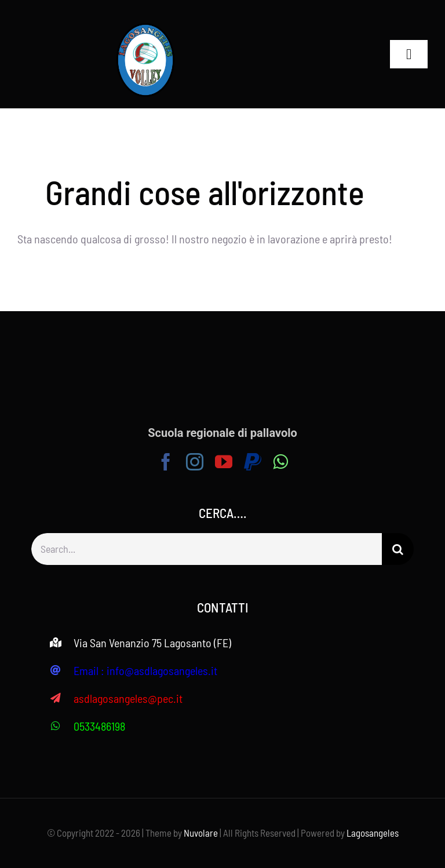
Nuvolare (201, 833)
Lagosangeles (373, 833)
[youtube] (224, 462)
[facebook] (166, 462)
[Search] (398, 549)
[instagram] (195, 462)
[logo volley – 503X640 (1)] (145, 29)
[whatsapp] (280, 462)
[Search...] (207, 549)
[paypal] (253, 462)
